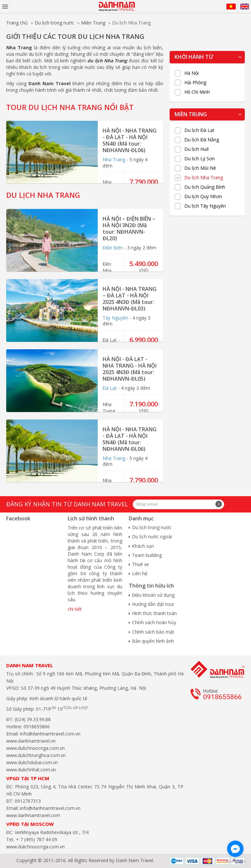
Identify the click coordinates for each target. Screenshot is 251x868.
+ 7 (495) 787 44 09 (36, 839)
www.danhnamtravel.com (33, 815)
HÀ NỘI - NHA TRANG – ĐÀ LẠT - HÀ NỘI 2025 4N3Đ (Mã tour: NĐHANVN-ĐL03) (130, 299)
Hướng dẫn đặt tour (153, 604)
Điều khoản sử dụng (153, 595)
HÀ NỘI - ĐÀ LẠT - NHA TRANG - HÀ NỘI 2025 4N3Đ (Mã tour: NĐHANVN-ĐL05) (130, 369)
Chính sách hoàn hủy (154, 622)
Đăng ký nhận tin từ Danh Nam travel (67, 504)
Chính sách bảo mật (153, 632)
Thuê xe (141, 564)
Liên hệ (140, 573)
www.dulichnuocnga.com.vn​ (35, 748)
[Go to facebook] (235, 849)
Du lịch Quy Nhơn (203, 197)
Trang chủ (17, 23)
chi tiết (75, 609)
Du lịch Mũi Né (200, 168)
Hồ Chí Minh (197, 92)
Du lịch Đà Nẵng (202, 140)
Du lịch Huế (197, 149)
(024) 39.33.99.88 (33, 719)
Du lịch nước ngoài (152, 537)
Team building (147, 555)
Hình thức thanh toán (154, 613)
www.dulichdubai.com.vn (32, 762)
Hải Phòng (195, 83)
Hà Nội (192, 73)
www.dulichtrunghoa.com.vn (36, 755)
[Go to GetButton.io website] (235, 861)
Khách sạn (143, 546)
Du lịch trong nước (54, 23)
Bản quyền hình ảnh (153, 641)
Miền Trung (93, 23)
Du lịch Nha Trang (204, 178)
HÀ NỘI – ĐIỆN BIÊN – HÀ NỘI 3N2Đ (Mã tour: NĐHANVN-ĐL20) (129, 229)
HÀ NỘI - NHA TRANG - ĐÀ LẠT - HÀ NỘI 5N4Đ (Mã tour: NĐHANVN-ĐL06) (130, 140)
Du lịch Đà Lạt (199, 130)
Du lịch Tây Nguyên (205, 206)
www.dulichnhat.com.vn (31, 770)
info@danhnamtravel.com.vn (50, 734)
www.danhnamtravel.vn (31, 741)
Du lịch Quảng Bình (205, 187)
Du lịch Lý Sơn (200, 159)
